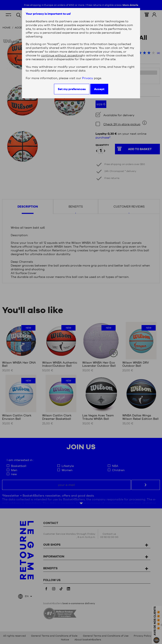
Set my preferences (72, 89)
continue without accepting (62, 55)
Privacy (88, 78)
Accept (99, 89)
